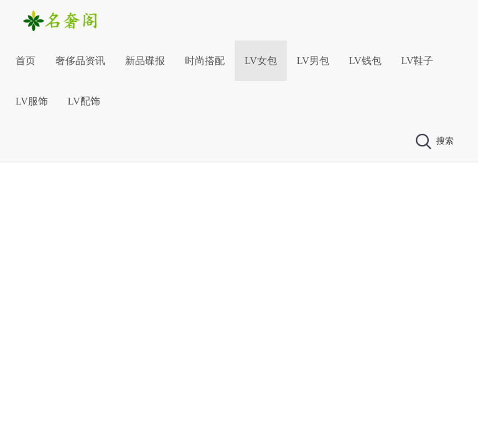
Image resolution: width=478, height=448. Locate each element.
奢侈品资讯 (80, 61)
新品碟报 (145, 61)
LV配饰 (84, 101)
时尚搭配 (205, 61)
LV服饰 (32, 101)
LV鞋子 (418, 61)
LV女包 (261, 61)
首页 (26, 61)
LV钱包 (365, 61)
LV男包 (313, 61)
